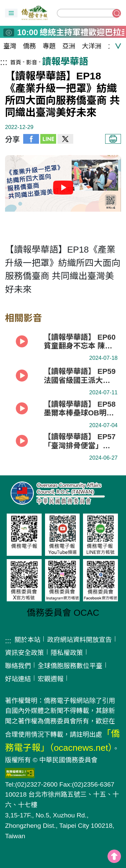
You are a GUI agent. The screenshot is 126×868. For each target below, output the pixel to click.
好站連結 (18, 679)
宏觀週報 (51, 679)
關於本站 (27, 640)
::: (4, 62)
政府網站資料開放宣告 (79, 640)
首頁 (16, 62)
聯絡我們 (18, 666)
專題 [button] (49, 46)
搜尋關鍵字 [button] (117, 13)
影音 (32, 62)
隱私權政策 (67, 653)
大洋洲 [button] (92, 46)
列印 (113, 139)
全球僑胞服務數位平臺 (70, 666)
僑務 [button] (30, 46)
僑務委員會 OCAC (63, 613)
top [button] (114, 856)
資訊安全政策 (25, 653)
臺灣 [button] (10, 46)
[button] (11, 13)
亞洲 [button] (69, 46)
